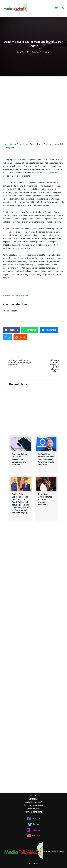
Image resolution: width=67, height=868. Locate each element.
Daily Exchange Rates (34, 805)
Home (5, 144)
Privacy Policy (33, 809)
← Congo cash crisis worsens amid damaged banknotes (20, 363)
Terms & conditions (33, 812)
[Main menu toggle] (56, 8)
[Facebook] (33, 819)
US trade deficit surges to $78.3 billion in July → (54, 366)
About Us (33, 796)
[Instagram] (33, 830)
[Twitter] (33, 824)
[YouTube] (33, 836)
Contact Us (33, 799)
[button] (63, 9)
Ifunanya (35, 52)
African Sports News (19, 144)
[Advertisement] (33, 112)
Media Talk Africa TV (33, 802)
